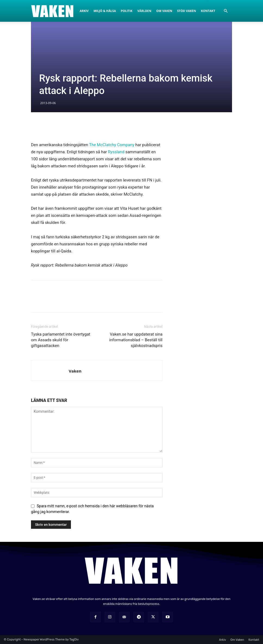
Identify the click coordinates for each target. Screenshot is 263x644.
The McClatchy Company (112, 145)
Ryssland (116, 152)
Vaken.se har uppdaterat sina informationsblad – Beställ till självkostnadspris (136, 340)
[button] (226, 11)
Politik (127, 11)
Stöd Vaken (187, 11)
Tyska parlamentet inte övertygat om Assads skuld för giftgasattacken (61, 340)
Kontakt (208, 11)
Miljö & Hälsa (105, 11)
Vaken (75, 371)
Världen (144, 11)
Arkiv (84, 11)
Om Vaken (164, 11)
